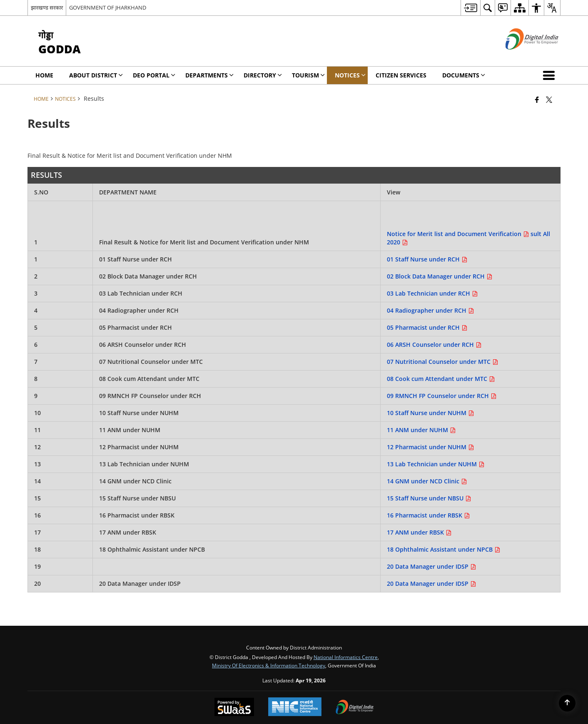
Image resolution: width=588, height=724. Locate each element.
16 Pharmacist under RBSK (428, 515)
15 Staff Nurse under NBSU (429, 498)
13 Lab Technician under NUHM (436, 464)
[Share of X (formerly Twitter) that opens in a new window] (549, 100)
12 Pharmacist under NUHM (430, 447)
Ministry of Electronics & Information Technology (269, 665)
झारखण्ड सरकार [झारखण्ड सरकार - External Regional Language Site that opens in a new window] (47, 7)
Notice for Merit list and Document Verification (459, 234)
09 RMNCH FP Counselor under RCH (442, 396)
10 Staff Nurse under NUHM (430, 413)
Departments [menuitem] (209, 75)
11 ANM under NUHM (421, 430)
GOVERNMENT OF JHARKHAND (108, 7)
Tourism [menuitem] (308, 75)
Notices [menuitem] (350, 75)
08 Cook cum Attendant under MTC (441, 379)
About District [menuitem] (96, 75)
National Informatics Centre (346, 657)
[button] (551, 75)
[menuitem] (470, 8)
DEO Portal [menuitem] (154, 75)
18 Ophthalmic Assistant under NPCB (443, 549)
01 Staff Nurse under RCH (427, 259)
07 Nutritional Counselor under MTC (442, 362)
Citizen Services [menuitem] (401, 75)
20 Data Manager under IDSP (431, 566)
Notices (65, 99)
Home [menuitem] (44, 75)
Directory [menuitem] (263, 75)
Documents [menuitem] (464, 75)
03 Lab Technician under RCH (432, 293)
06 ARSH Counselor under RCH (434, 345)
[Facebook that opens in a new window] (537, 100)
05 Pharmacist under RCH (427, 327)
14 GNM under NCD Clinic (427, 481)
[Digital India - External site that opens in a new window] (522, 56)
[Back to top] (567, 703)
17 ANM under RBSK (419, 532)
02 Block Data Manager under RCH (440, 276)
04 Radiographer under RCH (430, 310)
